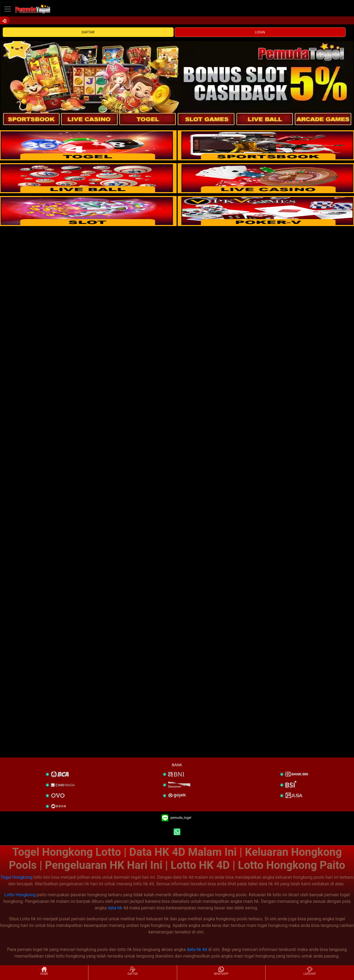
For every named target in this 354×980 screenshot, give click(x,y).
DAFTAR (88, 32)
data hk (115, 908)
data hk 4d (197, 949)
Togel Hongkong (17, 877)
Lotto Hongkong (20, 895)
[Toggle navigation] (8, 9)
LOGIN (260, 32)
